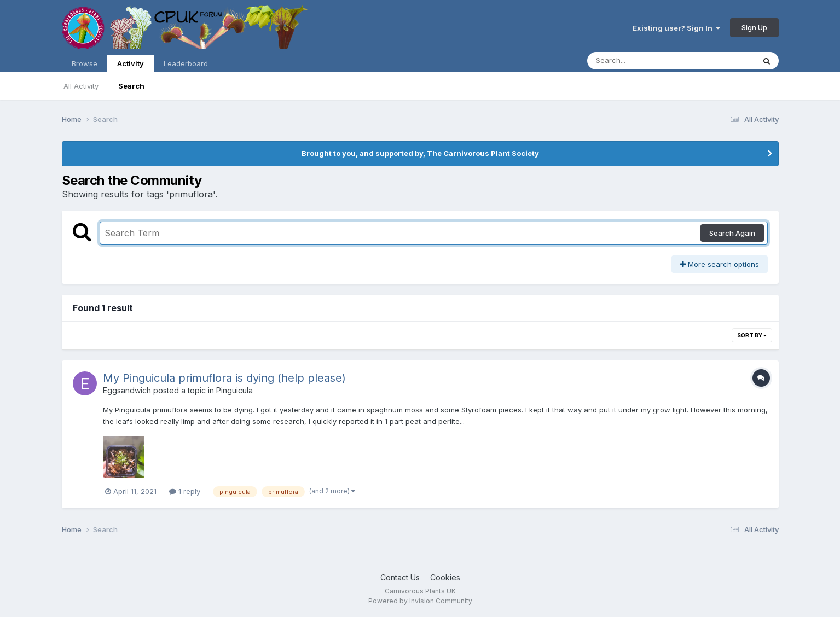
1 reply (185, 491)
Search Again (732, 233)
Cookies (445, 577)
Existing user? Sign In (676, 28)
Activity (131, 66)
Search (131, 86)
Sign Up (754, 27)
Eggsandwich (127, 390)
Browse (85, 63)
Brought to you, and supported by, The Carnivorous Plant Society (420, 153)
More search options (720, 264)
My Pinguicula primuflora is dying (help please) (224, 378)
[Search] (641, 61)
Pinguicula (234, 390)
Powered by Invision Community (420, 601)
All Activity (81, 86)
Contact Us (400, 577)
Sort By (752, 335)
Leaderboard (186, 63)
